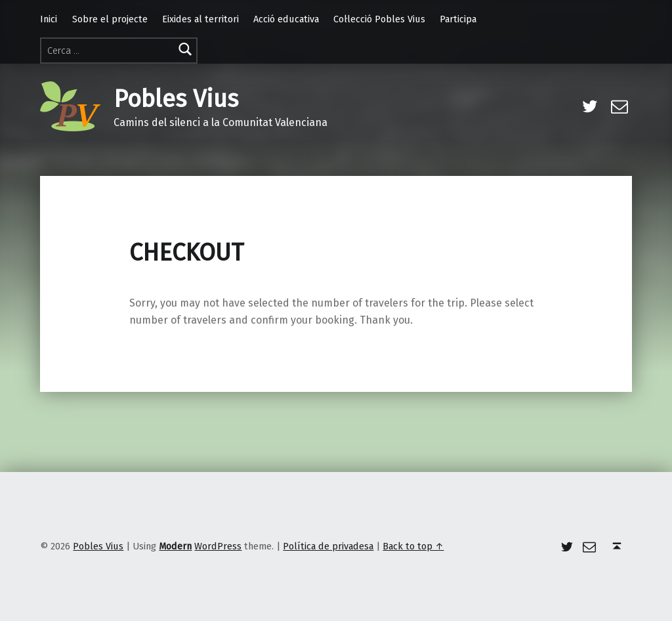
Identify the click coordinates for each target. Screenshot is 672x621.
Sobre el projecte (110, 19)
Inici (49, 19)
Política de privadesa (328, 546)
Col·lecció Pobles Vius (379, 19)
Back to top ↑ (413, 546)
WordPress (218, 546)
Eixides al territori (200, 19)
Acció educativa (286, 19)
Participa (458, 19)
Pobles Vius (176, 99)
